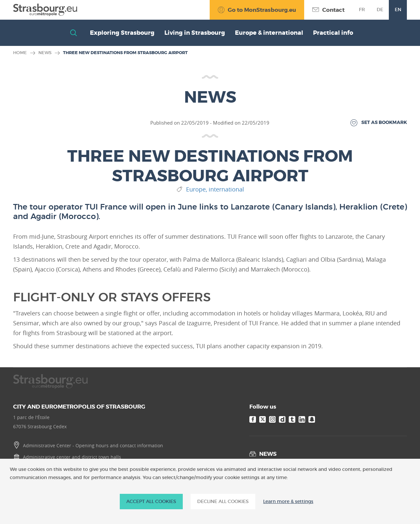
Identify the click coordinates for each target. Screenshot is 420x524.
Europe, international (215, 190)
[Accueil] (45, 10)
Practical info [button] (333, 33)
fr (362, 10)
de (380, 10)
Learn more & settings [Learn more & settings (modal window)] (288, 502)
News (45, 53)
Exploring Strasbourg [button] (122, 33)
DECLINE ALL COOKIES (223, 501)
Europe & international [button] (269, 33)
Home (20, 53)
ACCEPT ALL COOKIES (151, 501)
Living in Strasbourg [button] (195, 33)
